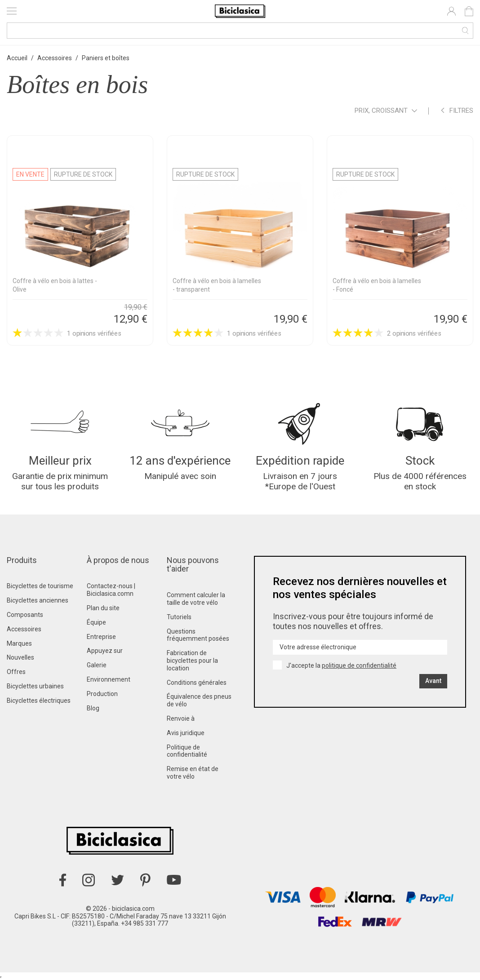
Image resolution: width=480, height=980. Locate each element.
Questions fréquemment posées (198, 635)
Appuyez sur (105, 651)
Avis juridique (186, 733)
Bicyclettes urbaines (35, 686)
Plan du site (103, 608)
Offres (16, 672)
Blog (93, 708)
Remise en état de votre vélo (193, 773)
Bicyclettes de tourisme (40, 586)
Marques (19, 643)
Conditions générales (197, 683)
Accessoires (24, 629)
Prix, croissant (386, 111)
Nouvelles (20, 657)
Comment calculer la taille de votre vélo (196, 599)
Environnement (109, 679)
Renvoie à (181, 718)
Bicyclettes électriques (39, 701)
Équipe (96, 622)
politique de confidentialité (359, 665)
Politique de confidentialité (187, 751)
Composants (25, 615)
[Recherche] (240, 31)
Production (102, 694)
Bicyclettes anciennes (38, 600)
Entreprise (101, 637)
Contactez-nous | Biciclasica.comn (111, 590)
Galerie (97, 665)
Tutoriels (179, 617)
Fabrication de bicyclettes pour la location (192, 661)
